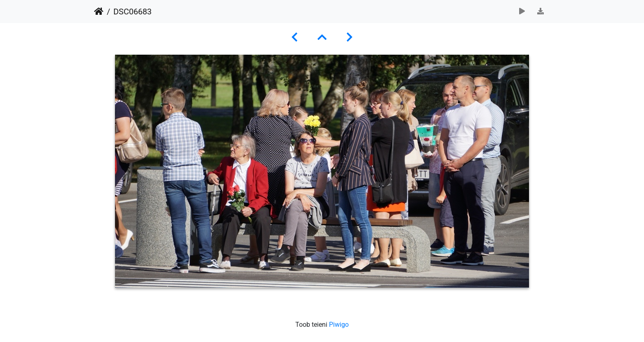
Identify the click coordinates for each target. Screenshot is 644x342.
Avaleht (99, 12)
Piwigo (339, 325)
